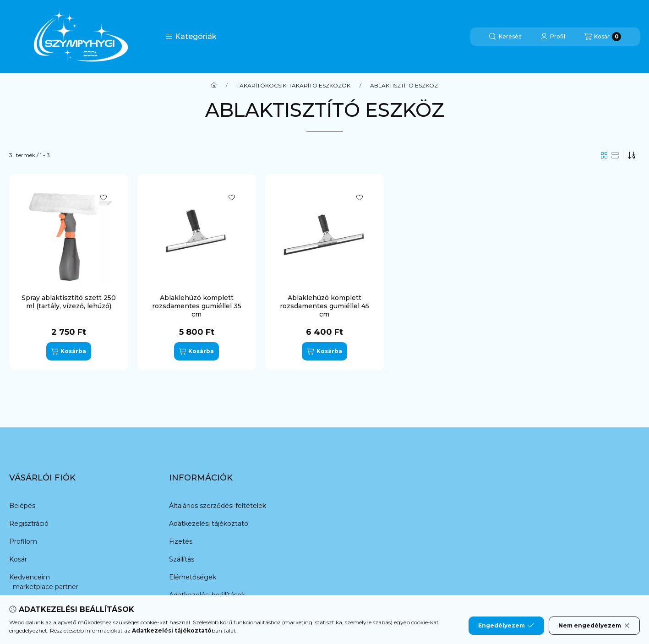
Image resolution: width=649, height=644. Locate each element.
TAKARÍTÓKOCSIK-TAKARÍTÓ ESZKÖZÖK (293, 86)
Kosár (18, 559)
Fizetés (181, 541)
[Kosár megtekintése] (603, 37)
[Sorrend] (632, 155)
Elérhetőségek (193, 577)
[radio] (615, 155)
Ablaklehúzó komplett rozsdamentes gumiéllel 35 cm (197, 306)
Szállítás (182, 559)
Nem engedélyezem (594, 626)
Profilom (23, 541)
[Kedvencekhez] (104, 197)
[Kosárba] (69, 351)
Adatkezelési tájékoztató (209, 524)
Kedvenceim (30, 577)
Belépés (22, 506)
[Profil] (553, 37)
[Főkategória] (214, 86)
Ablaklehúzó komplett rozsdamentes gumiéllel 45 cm (324, 306)
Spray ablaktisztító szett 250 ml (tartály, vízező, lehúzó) (69, 302)
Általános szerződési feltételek (218, 506)
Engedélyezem (506, 626)
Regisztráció (29, 524)
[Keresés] (505, 37)
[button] (191, 37)
